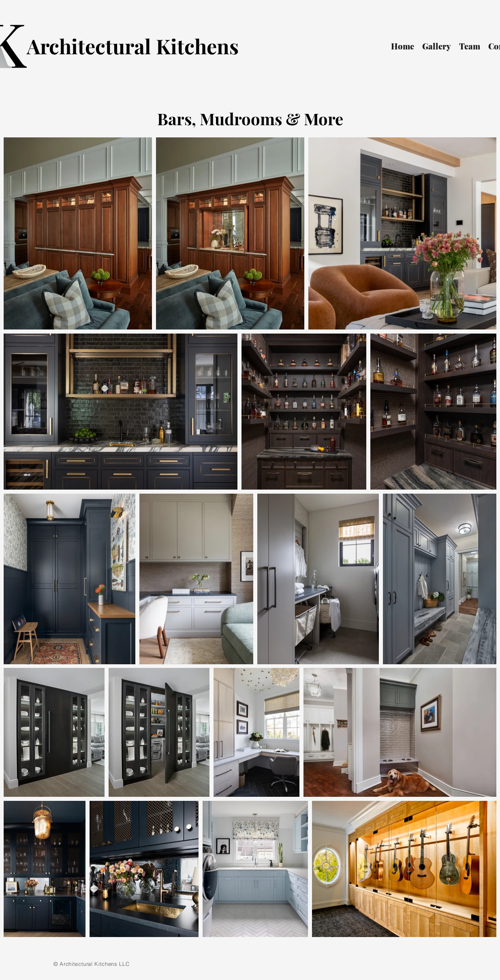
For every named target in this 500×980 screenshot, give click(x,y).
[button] (437, 46)
